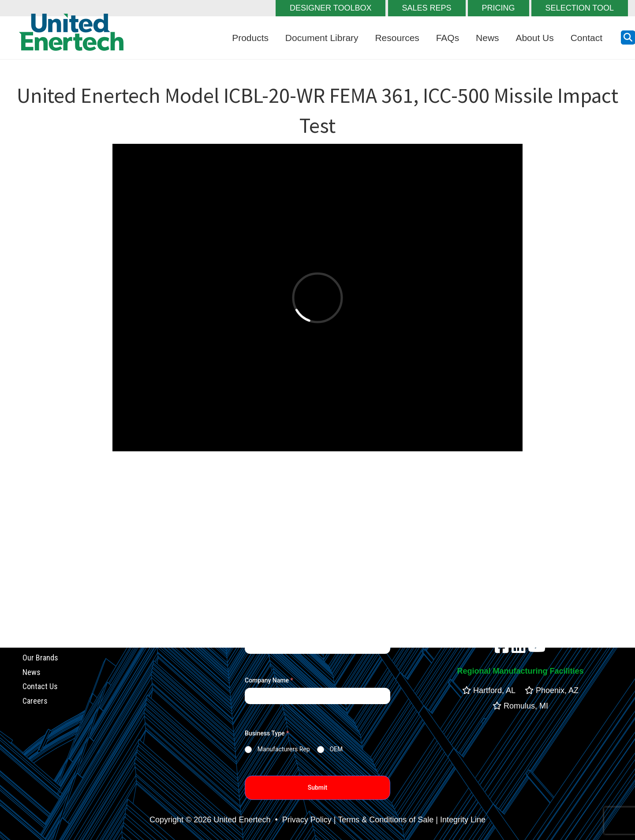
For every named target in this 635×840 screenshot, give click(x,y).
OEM (336, 749)
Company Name (269, 680)
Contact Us (40, 687)
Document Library (322, 38)
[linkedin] (519, 649)
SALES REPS (427, 8)
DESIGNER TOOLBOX (331, 8)
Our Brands (40, 658)
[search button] (628, 37)
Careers (35, 701)
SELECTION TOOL (580, 8)
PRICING (499, 8)
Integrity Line (463, 820)
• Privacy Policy (302, 820)
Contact (586, 38)
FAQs (448, 38)
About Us (534, 38)
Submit (318, 787)
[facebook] (502, 649)
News (487, 38)
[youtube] (537, 649)
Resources (397, 38)
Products (250, 38)
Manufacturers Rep (284, 749)
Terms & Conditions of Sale (386, 820)
